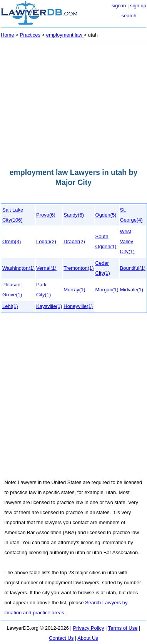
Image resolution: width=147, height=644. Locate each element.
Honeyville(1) (78, 306)
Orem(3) (12, 241)
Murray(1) (74, 290)
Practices (30, 35)
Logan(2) (46, 241)
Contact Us (61, 638)
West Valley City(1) (127, 241)
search (129, 16)
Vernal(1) (46, 268)
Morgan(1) (107, 290)
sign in (119, 6)
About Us (88, 638)
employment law (65, 35)
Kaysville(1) (49, 306)
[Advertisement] (72, 103)
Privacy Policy (89, 628)
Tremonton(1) (79, 268)
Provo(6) (46, 215)
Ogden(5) (106, 215)
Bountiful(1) (133, 268)
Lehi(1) (10, 306)
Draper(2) (74, 241)
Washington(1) (18, 268)
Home (8, 35)
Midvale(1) (132, 290)
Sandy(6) (74, 215)
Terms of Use (123, 628)
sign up (138, 6)
